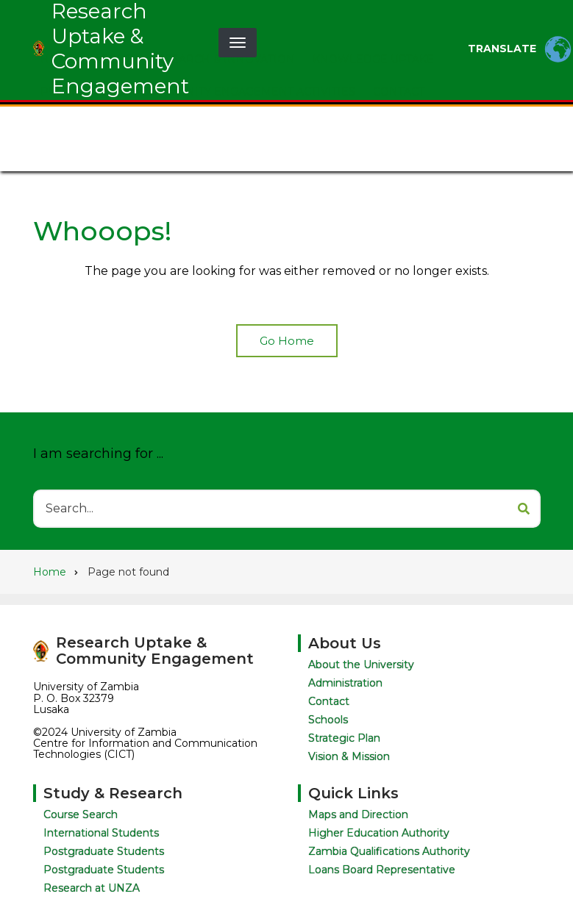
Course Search (81, 814)
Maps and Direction (359, 814)
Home (58, 121)
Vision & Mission (348, 756)
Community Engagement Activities (248, 153)
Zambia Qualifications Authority (390, 851)
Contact (399, 153)
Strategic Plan (343, 738)
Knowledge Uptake (373, 121)
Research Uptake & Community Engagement (155, 651)
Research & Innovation (222, 121)
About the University (360, 665)
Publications (82, 153)
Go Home (287, 341)
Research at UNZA (92, 888)
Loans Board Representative (382, 870)
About (113, 121)
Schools (327, 720)
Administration (344, 683)
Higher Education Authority (380, 833)
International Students (102, 833)
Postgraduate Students (104, 851)
